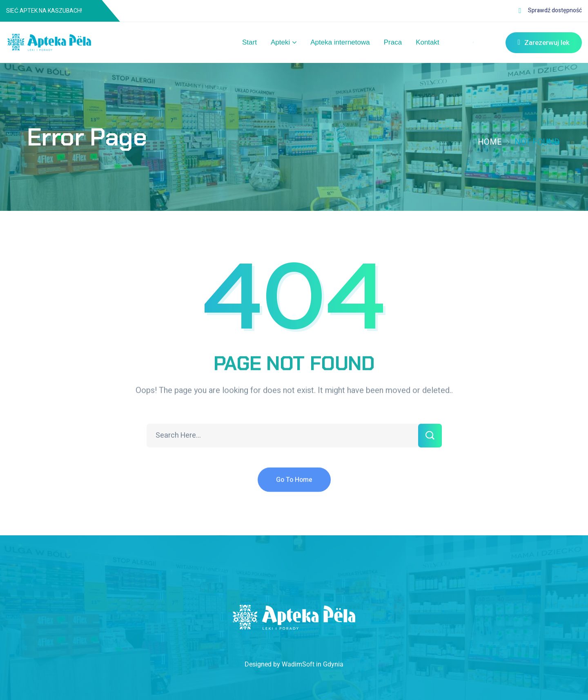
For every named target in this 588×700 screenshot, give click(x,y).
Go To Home (294, 486)
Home (490, 142)
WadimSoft (298, 664)
